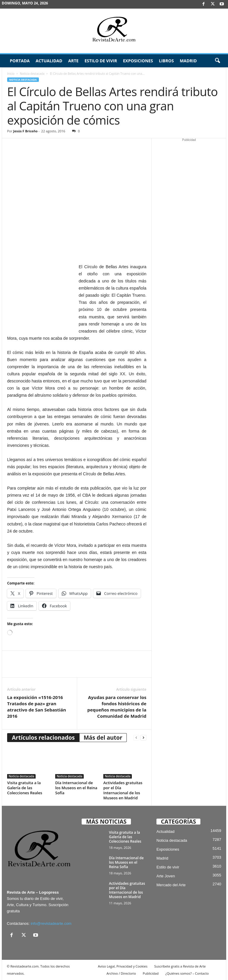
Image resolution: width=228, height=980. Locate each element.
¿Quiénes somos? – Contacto (187, 973)
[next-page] (143, 738)
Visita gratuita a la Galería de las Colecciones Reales (25, 788)
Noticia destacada (32, 74)
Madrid (188, 61)
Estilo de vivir (101, 61)
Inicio (11, 74)
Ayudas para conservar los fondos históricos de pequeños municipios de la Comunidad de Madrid (117, 707)
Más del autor (103, 738)
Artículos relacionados (43, 738)
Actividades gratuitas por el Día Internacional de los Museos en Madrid (123, 790)
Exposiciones (138, 61)
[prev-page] (136, 738)
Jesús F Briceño (26, 131)
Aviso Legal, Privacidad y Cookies (123, 966)
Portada (20, 61)
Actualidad (49, 61)
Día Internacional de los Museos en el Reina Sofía (76, 788)
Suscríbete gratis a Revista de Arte (180, 966)
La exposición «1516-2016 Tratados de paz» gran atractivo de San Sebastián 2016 (37, 707)
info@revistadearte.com (51, 923)
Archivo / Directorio (121, 973)
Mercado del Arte (171, 885)
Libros (166, 61)
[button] (217, 61)
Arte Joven (166, 876)
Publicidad (151, 973)
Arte (73, 61)
